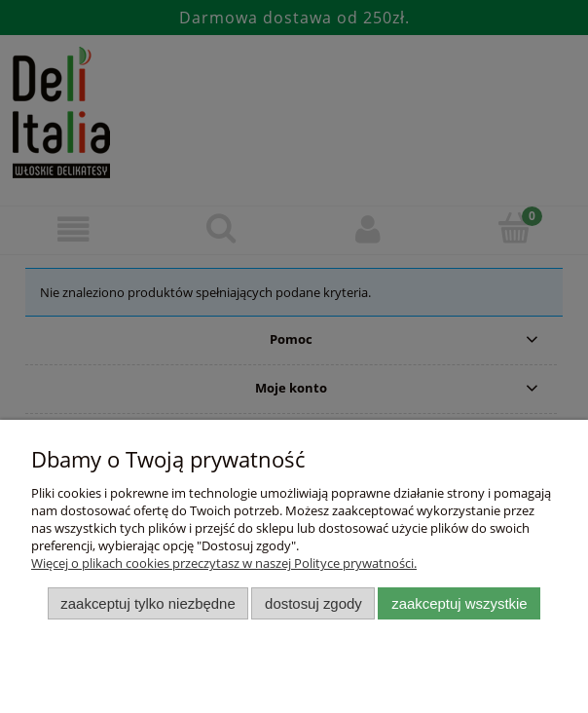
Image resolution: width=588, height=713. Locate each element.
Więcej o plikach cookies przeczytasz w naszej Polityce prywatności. (224, 563)
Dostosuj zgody (313, 603)
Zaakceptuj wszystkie (459, 603)
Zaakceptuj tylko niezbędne (147, 603)
